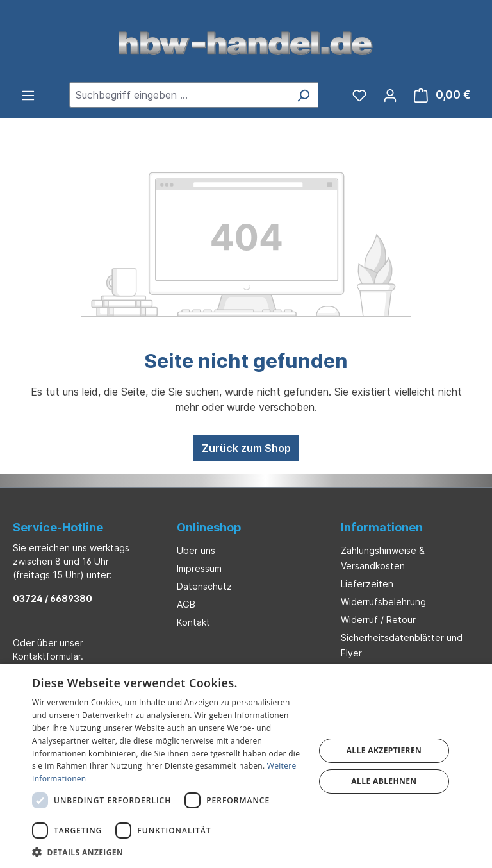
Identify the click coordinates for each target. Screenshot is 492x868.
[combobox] (179, 95)
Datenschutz (204, 586)
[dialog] (246, 766)
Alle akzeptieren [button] (384, 750)
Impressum (199, 568)
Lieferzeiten (367, 584)
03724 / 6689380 (53, 598)
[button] (169, 852)
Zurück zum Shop (246, 448)
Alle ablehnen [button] (384, 781)
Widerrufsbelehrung (383, 602)
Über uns (196, 550)
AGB (186, 604)
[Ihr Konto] (390, 95)
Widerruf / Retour (378, 620)
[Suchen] (303, 95)
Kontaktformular (47, 656)
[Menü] (28, 95)
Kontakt (193, 622)
